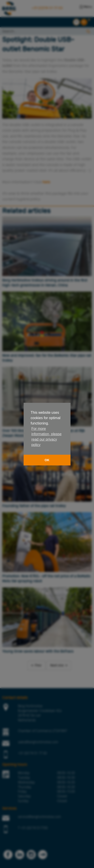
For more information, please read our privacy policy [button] (46, 437)
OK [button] (47, 460)
